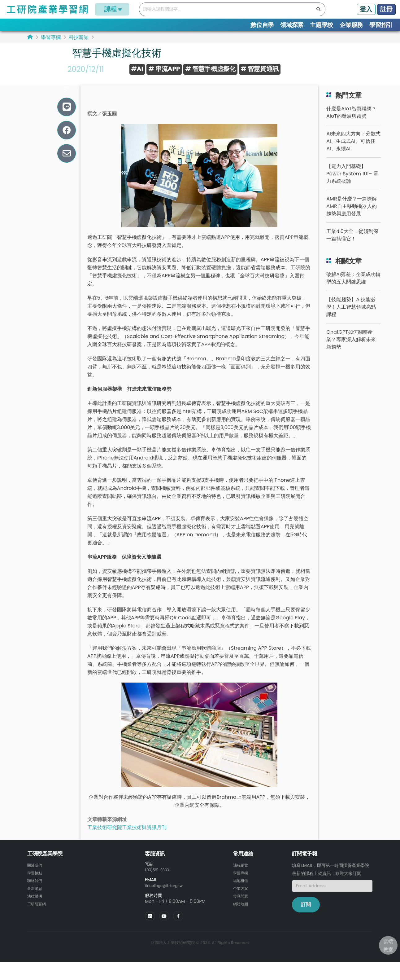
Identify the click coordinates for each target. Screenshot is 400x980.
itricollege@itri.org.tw (168, 896)
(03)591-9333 (160, 880)
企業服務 (351, 25)
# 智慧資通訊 (260, 69)
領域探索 (292, 25)
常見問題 (242, 905)
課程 (112, 9)
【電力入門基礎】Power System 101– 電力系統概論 (352, 184)
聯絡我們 (36, 890)
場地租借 (242, 890)
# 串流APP (164, 69)
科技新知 (79, 37)
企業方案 (242, 898)
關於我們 (36, 876)
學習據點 (36, 883)
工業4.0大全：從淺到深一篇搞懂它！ (352, 246)
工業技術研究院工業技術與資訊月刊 (127, 838)
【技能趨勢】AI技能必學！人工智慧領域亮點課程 (351, 317)
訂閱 (306, 915)
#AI (137, 69)
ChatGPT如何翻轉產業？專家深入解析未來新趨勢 (351, 350)
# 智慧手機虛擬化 (210, 69)
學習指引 (381, 25)
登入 (366, 9)
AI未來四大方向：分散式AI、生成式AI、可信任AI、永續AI (353, 152)
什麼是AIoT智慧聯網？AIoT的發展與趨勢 (351, 123)
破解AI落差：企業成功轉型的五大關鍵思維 (353, 289)
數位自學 (262, 25)
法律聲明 (36, 905)
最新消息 (36, 898)
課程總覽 (242, 876)
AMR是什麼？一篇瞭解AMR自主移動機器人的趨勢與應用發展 (351, 217)
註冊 (386, 9)
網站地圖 (242, 913)
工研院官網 (38, 913)
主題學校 (322, 25)
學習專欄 (51, 37)
